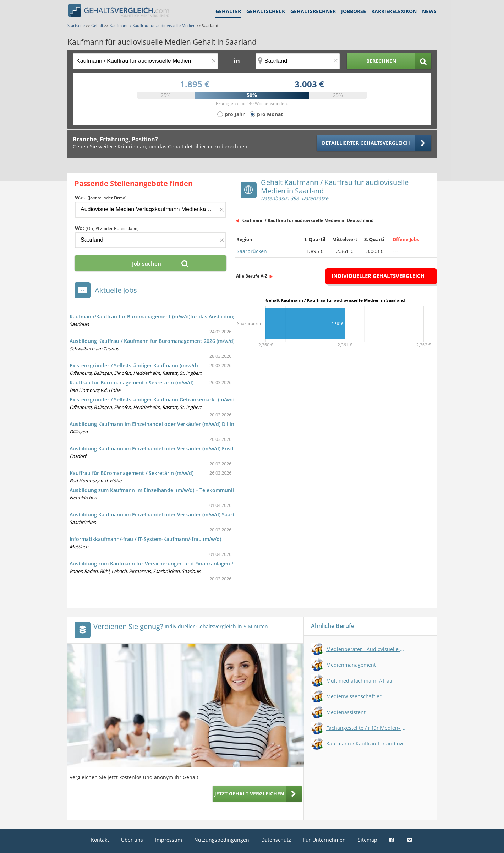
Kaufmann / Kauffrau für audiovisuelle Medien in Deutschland (308, 220)
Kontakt (100, 840)
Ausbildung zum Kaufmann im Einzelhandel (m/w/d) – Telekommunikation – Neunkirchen (177, 490)
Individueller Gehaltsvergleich (378, 276)
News (429, 11)
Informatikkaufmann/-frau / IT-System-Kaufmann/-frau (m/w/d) (145, 539)
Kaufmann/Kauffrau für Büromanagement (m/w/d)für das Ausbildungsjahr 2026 (165, 316)
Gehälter (228, 11)
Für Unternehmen (324, 840)
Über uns (132, 840)
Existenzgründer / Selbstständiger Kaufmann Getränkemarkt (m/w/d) (153, 400)
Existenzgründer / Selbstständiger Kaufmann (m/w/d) (134, 365)
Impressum (169, 840)
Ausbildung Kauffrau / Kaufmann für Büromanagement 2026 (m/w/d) (152, 341)
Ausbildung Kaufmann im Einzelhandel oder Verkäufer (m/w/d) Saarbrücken (161, 515)
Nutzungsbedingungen (222, 840)
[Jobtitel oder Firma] (150, 210)
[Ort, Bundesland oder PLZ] (298, 61)
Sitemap (368, 840)
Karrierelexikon (394, 11)
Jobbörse (354, 11)
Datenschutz (276, 840)
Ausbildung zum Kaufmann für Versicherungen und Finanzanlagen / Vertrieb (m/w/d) (172, 564)
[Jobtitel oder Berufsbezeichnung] (145, 61)
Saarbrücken (252, 251)
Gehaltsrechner (313, 11)
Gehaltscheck (266, 11)
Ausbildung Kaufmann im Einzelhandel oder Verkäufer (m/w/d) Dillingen (156, 424)
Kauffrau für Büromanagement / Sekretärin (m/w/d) (132, 382)
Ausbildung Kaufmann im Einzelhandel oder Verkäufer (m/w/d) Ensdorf (155, 449)
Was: (101, 198)
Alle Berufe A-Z (252, 276)
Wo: (107, 228)
